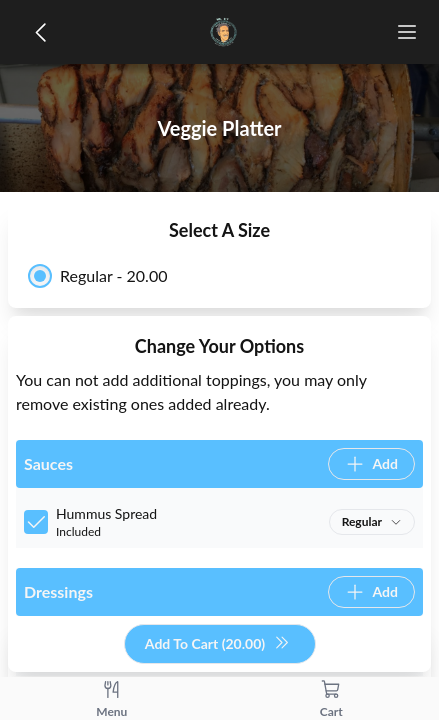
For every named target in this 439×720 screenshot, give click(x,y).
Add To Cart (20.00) (217, 644)
